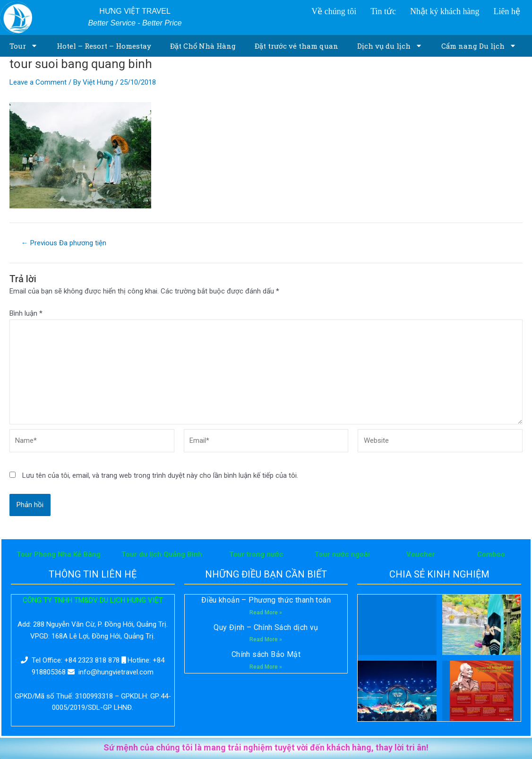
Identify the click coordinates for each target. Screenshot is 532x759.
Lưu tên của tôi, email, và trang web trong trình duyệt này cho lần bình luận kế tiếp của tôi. (160, 475)
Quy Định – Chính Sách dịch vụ (266, 627)
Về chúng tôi (334, 11)
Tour (24, 46)
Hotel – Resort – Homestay (104, 46)
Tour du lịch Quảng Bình (162, 554)
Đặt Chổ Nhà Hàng (203, 46)
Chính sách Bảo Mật (266, 654)
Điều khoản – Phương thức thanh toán (266, 600)
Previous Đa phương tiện (64, 243)
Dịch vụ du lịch (390, 46)
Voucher (421, 554)
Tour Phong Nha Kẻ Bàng (59, 554)
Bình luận (26, 313)
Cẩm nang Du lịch (479, 46)
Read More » (266, 612)
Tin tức (383, 11)
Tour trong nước (256, 554)
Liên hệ (507, 11)
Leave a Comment (38, 82)
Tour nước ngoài (342, 554)
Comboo (491, 554)
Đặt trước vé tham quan (296, 46)
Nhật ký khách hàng (445, 11)
